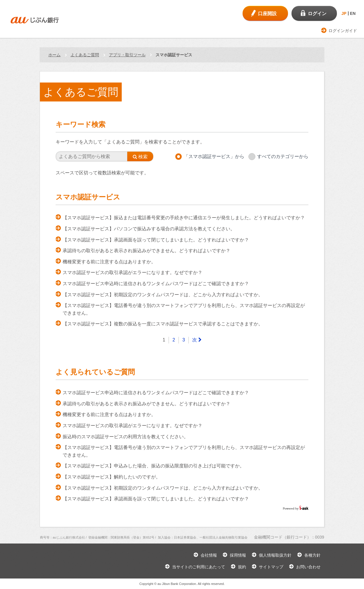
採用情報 (238, 555)
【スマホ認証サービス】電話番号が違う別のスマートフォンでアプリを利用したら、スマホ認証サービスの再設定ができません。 (184, 309)
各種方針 (312, 555)
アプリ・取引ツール (127, 55)
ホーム (54, 55)
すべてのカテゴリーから (283, 156)
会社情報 (209, 555)
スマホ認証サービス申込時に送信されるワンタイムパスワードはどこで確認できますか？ (156, 284)
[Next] (197, 340)
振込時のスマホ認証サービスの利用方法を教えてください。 (126, 437)
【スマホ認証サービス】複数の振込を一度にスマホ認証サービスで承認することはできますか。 (163, 324)
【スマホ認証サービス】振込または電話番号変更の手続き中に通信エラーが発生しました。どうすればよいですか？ (184, 218)
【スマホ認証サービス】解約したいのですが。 (112, 477)
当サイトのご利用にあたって (199, 567)
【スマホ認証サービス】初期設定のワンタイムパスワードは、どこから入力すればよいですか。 (163, 295)
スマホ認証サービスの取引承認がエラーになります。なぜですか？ (132, 272)
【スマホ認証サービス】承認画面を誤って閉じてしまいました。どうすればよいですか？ (156, 240)
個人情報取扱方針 (275, 555)
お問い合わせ (308, 567)
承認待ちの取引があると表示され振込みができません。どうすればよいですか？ (146, 251)
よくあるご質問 (85, 55)
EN (353, 13)
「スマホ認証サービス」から (214, 156)
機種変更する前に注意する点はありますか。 (109, 262)
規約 (242, 567)
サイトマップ (271, 567)
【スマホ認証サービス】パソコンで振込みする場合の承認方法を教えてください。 (149, 229)
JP (344, 13)
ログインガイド (343, 31)
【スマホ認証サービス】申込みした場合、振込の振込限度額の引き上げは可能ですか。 (153, 466)
